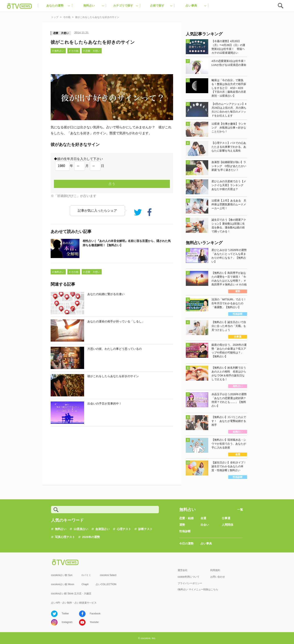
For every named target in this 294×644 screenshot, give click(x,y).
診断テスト (145, 529)
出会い (205, 525)
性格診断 (185, 531)
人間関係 (227, 525)
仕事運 (226, 518)
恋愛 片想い (61, 33)
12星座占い (81, 529)
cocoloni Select (108, 575)
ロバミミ (86, 575)
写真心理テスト (65, 537)
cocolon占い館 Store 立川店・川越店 (71, 594)
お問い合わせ (218, 577)
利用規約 (215, 570)
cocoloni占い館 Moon (63, 584)
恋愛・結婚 (186, 518)
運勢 (182, 525)
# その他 (74, 51)
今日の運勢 (186, 543)
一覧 (240, 510)
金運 (203, 518)
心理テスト (124, 529)
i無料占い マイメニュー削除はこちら (198, 589)
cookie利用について (189, 577)
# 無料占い (58, 51)
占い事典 (206, 543)
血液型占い (102, 529)
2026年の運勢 (91, 537)
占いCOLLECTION (106, 584)
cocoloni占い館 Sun (62, 575)
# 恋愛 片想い (92, 51)
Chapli (85, 584)
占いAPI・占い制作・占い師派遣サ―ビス (74, 603)
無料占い (61, 529)
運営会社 (183, 570)
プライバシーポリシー (190, 583)
